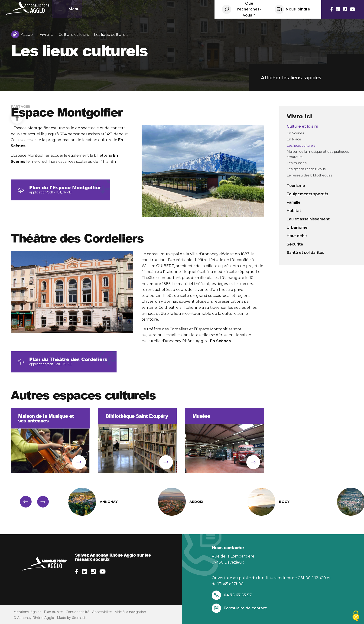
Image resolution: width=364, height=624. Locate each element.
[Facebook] (17, 91)
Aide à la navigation (130, 612)
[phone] (93, 571)
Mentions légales (27, 612)
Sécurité (295, 244)
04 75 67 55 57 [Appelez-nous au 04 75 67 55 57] (232, 595)
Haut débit (297, 236)
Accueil (28, 35)
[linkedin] (85, 571)
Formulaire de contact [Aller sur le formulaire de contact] (239, 608)
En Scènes (295, 133)
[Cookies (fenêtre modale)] (356, 616)
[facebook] (77, 571)
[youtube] (102, 571)
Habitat (294, 211)
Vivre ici (47, 35)
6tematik (79, 618)
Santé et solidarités (305, 253)
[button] (26, 502)
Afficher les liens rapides (312, 78)
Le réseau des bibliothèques (309, 175)
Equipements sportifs (307, 194)
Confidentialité (78, 612)
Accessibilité (102, 612)
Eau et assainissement (308, 219)
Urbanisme (297, 227)
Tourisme (296, 186)
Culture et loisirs (74, 35)
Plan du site (53, 612)
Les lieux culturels (301, 146)
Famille (294, 202)
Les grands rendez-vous (306, 169)
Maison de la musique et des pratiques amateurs (318, 154)
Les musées (297, 163)
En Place (294, 139)
